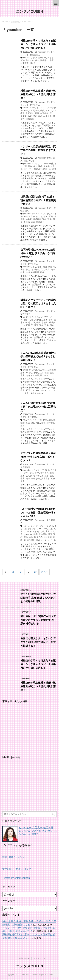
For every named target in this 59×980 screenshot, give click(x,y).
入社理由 (38, 320)
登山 (22, 272)
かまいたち (28, 317)
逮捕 (54, 169)
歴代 (52, 113)
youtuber (42, 52)
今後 (35, 420)
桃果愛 (29, 219)
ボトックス (33, 529)
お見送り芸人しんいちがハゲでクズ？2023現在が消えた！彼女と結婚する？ (38, 642)
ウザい (34, 58)
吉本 (51, 320)
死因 (28, 325)
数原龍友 (30, 113)
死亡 (26, 169)
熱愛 (30, 116)
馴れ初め (44, 375)
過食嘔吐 (31, 540)
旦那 (22, 219)
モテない (28, 111)
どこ (34, 267)
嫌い (37, 60)
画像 (53, 270)
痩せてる (38, 537)
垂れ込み (30, 60)
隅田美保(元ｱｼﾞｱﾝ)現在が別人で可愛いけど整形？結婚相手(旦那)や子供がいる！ (38, 620)
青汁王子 (35, 375)
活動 (22, 423)
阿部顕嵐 (30, 119)
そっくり (36, 214)
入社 (31, 320)
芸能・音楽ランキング (13, 857)
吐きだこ (37, 531)
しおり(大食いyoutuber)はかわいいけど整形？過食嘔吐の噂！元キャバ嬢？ (38, 513)
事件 (30, 166)
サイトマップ (39, 958)
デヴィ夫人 (29, 473)
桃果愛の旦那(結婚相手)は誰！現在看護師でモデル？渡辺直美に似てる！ (38, 200)
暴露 (52, 60)
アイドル (51, 52)
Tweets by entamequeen (16, 878)
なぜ (33, 526)
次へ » (44, 572)
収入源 (29, 476)
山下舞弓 (35, 270)
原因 (51, 216)
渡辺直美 (37, 219)
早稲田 (45, 323)
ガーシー (42, 58)
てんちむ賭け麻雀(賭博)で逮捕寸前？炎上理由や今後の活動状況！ (38, 407)
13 (35, 572)
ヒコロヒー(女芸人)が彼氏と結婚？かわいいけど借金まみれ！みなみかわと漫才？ (38, 831)
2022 (26, 370)
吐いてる (28, 531)
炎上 (31, 169)
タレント (25, 55)
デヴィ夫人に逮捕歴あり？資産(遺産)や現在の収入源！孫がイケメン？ (38, 457)
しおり (26, 526)
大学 (22, 270)
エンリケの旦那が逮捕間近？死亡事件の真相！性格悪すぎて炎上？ (38, 150)
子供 (28, 270)
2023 (26, 108)
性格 (40, 166)
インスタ (40, 108)
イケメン (36, 470)
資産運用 (45, 479)
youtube (27, 163)
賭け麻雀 (51, 423)
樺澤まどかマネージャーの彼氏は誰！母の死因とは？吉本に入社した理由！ (38, 304)
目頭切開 (48, 537)
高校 (42, 272)
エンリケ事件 (47, 163)
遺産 (22, 481)
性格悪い (44, 60)
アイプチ (40, 526)
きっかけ (33, 370)
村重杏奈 (25, 63)
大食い (49, 531)
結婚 (40, 116)
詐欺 (45, 169)
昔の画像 (43, 534)
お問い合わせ (24, 958)
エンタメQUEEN (29, 11)
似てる (39, 216)
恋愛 (22, 113)
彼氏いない (51, 111)
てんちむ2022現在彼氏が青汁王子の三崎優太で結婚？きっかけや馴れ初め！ (38, 357)
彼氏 (42, 111)
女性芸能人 (35, 55)
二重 (51, 529)
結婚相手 (48, 116)
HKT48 (26, 58)
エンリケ (36, 163)
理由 (50, 219)
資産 (38, 479)
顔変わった (48, 540)
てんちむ (42, 370)
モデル (50, 208)
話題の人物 (29, 161)
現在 (35, 116)
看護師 (27, 222)
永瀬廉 (24, 116)
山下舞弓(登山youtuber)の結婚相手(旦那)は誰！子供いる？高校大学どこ (38, 253)
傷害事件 (44, 473)
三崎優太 (52, 370)
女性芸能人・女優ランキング (17, 869)
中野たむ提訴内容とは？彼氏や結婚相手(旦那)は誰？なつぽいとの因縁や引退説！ (38, 598)
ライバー (43, 529)
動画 (45, 216)
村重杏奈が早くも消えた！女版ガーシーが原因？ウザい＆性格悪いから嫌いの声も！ (38, 44)
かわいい (39, 317)
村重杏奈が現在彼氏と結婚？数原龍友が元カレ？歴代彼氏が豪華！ (38, 94)
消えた (33, 63)
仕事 (33, 216)
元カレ (36, 111)
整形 (36, 534)
